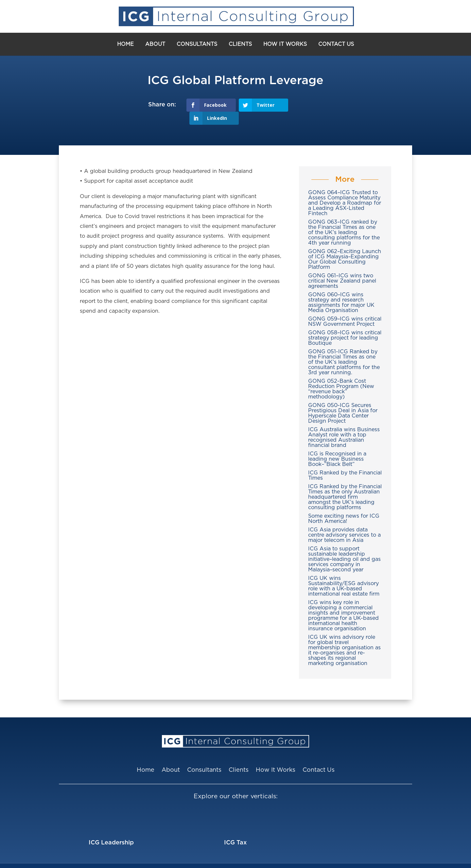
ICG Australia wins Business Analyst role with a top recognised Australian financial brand (344, 424)
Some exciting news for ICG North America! (344, 506)
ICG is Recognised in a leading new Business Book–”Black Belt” (337, 446)
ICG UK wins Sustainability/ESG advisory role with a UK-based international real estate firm (344, 573)
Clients (240, 44)
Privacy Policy (319, 859)
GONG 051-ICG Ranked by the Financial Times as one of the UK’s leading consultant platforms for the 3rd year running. (344, 349)
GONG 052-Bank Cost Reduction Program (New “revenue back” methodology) (341, 376)
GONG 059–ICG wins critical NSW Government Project (345, 308)
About (155, 44)
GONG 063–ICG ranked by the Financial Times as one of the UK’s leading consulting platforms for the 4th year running (344, 219)
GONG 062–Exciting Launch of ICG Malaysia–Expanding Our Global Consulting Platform (345, 246)
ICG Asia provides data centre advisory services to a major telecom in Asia (344, 522)
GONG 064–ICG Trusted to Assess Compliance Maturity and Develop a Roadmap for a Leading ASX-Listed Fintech (345, 190)
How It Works (285, 44)
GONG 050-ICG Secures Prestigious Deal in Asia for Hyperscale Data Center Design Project (343, 400)
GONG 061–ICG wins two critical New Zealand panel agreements (342, 268)
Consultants (197, 44)
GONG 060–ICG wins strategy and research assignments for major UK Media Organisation (341, 289)
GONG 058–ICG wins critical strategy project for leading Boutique (345, 325)
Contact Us (336, 44)
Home (125, 44)
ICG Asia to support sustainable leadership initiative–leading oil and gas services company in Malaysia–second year (344, 546)
